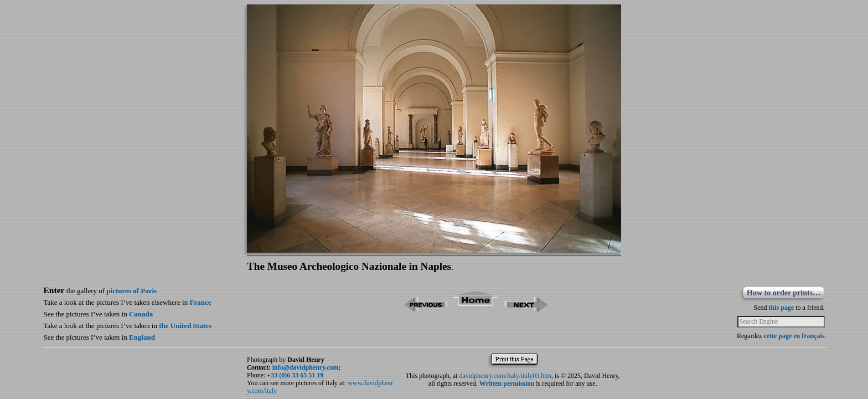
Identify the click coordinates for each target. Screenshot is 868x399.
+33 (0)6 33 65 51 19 (295, 375)
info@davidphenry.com (306, 367)
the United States (185, 326)
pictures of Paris (131, 291)
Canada (141, 314)
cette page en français (794, 336)
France (200, 302)
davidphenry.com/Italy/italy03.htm (505, 376)
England (142, 337)
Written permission (507, 383)
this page (782, 308)
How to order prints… (784, 293)
